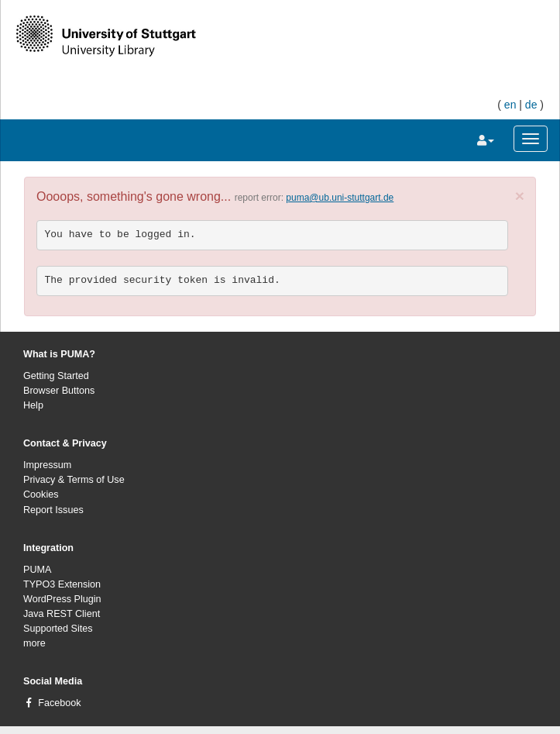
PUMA (37, 570)
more (34, 643)
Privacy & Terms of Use (74, 480)
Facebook (59, 703)
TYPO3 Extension (62, 584)
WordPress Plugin (62, 599)
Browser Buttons (59, 391)
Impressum (47, 465)
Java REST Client (62, 614)
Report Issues (53, 510)
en (510, 105)
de (531, 105)
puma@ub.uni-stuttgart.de (340, 198)
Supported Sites (58, 629)
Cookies (41, 495)
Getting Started (56, 376)
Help (33, 405)
